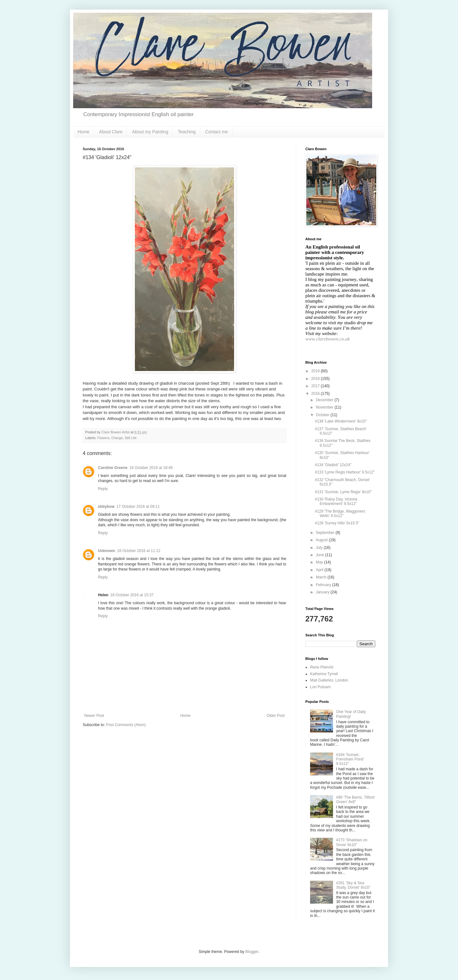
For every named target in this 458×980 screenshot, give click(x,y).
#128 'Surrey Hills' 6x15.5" (337, 523)
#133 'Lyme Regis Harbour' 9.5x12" (345, 472)
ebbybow (106, 507)
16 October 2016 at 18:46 (151, 468)
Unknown (107, 551)
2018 (316, 379)
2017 (316, 386)
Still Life (131, 438)
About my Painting (150, 132)
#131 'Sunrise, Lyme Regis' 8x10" (343, 492)
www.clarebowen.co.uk (328, 339)
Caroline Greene (113, 468)
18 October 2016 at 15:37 (132, 595)
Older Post (276, 716)
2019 (316, 371)
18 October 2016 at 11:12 (139, 551)
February (324, 585)
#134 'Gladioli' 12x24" (333, 465)
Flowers (103, 438)
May (320, 562)
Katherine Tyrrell (324, 674)
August (322, 540)
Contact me (217, 132)
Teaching (187, 132)
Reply (103, 489)
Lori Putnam (320, 687)
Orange (117, 438)
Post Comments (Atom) (126, 725)
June (320, 555)
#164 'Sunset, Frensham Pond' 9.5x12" (350, 759)
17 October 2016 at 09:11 (138, 507)
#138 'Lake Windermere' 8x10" (341, 421)
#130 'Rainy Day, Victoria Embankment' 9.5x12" (336, 501)
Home (83, 132)
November (325, 407)
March (322, 577)
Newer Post (94, 716)
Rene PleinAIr (322, 667)
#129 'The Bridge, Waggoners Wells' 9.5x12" (340, 514)
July (320, 548)
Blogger (252, 952)
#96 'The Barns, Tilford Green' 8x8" (355, 800)
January (323, 592)
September (326, 533)
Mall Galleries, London (329, 680)
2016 (316, 394)
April (320, 570)
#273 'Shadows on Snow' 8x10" (352, 842)
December (325, 400)
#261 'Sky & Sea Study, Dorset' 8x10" (353, 885)
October (323, 415)
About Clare (111, 132)
